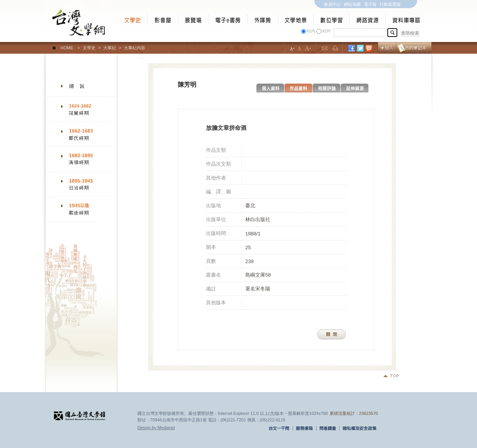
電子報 (370, 4)
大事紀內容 (135, 48)
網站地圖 (352, 4)
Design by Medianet (156, 428)
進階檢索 (410, 33)
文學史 (89, 48)
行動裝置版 (390, 4)
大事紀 (110, 48)
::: (47, 44)
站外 (326, 31)
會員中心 (332, 4)
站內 (311, 31)
